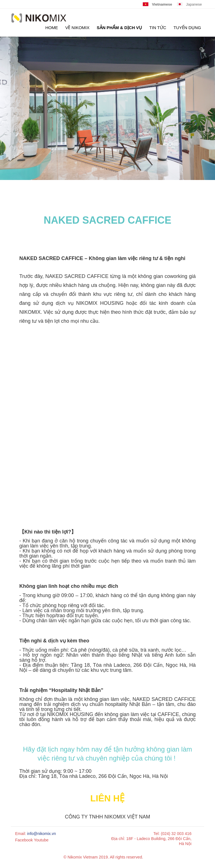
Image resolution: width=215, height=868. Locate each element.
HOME (52, 28)
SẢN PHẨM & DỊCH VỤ (120, 28)
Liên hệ (108, 798)
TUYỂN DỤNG (187, 28)
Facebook (24, 840)
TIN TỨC (158, 28)
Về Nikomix (77, 28)
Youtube (41, 840)
